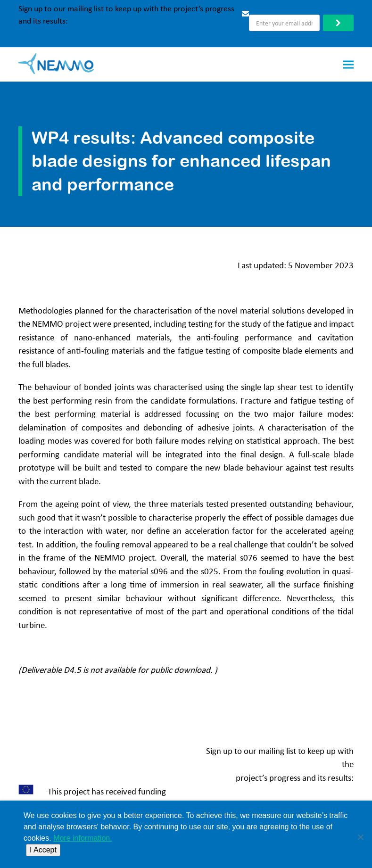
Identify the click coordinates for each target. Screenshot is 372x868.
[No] (360, 835)
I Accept (43, 850)
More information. (83, 838)
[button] (348, 64)
